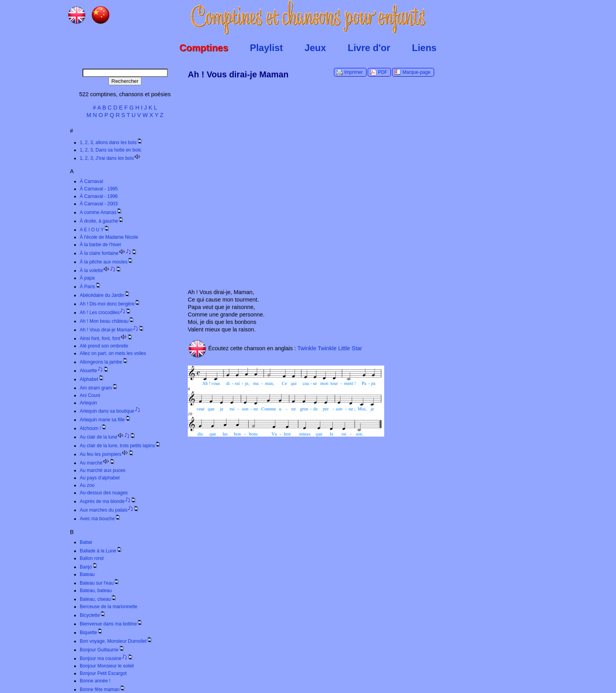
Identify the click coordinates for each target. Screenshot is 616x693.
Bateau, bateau (96, 591)
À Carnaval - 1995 (99, 189)
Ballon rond (92, 558)
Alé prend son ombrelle (104, 346)
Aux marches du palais (110, 510)
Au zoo (87, 485)
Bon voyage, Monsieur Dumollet (116, 641)
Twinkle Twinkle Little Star (330, 348)
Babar (86, 542)
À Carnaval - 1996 (99, 196)
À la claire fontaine (109, 253)
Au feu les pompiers (107, 454)
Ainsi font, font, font (106, 338)
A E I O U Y (95, 230)
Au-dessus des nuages (104, 493)
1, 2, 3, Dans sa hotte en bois (110, 150)
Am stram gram (99, 388)
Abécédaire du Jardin (105, 295)
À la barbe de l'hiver (101, 245)
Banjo (89, 567)
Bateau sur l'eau (100, 583)
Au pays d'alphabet (100, 478)
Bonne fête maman (103, 689)
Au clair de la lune (108, 437)
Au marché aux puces (103, 470)
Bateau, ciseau (98, 599)
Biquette (92, 633)
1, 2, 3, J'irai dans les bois (110, 158)
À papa (87, 278)
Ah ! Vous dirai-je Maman (112, 330)
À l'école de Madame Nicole (109, 237)
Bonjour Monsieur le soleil (107, 666)
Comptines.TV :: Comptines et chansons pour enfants (308, 18)
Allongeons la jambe (104, 362)
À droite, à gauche (102, 221)
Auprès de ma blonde (108, 501)
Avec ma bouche (100, 519)
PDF (383, 72)
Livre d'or (369, 48)
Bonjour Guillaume (102, 650)
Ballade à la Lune (101, 551)
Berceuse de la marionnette (109, 607)
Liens (424, 48)
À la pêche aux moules (107, 262)
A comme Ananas (101, 212)
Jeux (315, 48)
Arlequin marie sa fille (105, 420)
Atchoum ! (93, 428)
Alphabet (92, 379)
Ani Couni (90, 395)
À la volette (101, 271)
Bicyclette (93, 615)
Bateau (87, 574)
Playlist (266, 48)
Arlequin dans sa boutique (110, 411)
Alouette (94, 371)
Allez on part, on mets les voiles (113, 353)
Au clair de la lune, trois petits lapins (120, 446)
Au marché (98, 463)
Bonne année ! (95, 681)
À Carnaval (91, 181)
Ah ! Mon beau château (107, 321)
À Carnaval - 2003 (99, 204)
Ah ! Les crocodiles (106, 313)
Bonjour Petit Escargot (103, 673)
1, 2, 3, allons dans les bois (111, 143)
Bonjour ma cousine (107, 658)
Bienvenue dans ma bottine (111, 624)
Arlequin (88, 403)
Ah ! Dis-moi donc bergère (110, 304)
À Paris (91, 287)
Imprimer (353, 72)
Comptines (204, 48)
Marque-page (416, 72)
